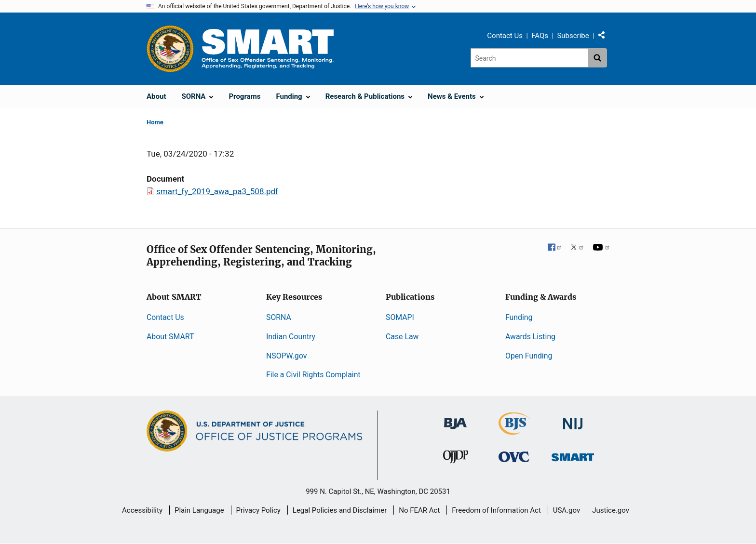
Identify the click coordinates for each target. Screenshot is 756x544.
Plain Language (199, 510)
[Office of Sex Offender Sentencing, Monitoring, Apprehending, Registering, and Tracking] (573, 454)
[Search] (529, 58)
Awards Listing (530, 337)
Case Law (402, 337)
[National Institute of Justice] (573, 419)
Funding (519, 317)
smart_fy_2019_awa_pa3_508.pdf (217, 191)
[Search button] (597, 58)
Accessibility (142, 510)
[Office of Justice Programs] (170, 49)
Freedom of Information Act (496, 510)
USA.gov (567, 510)
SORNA (279, 317)
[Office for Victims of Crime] (514, 456)
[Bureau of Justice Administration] (455, 419)
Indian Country (291, 337)
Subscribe (573, 36)
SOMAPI (400, 317)
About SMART (170, 337)
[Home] (268, 48)
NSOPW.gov (286, 356)
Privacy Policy (258, 510)
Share (605, 37)
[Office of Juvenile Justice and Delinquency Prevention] (456, 458)
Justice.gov (611, 510)
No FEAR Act (419, 510)
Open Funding (529, 356)
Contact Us (505, 36)
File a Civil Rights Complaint (313, 375)
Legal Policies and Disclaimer (340, 510)
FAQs (540, 36)
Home (155, 122)
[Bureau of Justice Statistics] (514, 431)
